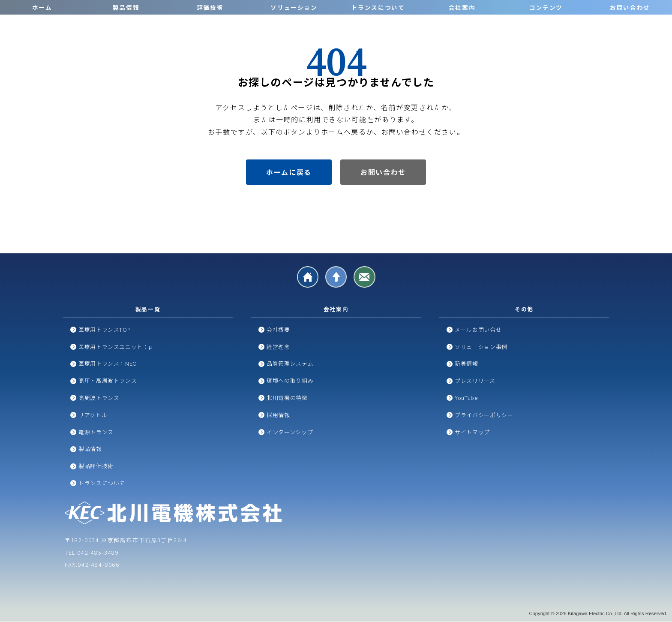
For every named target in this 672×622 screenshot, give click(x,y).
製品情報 (126, 7)
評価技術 (210, 7)
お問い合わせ (630, 7)
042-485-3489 (98, 553)
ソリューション (294, 7)
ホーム (42, 7)
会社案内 (462, 7)
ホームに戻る (289, 172)
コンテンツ (546, 7)
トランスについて (378, 7)
